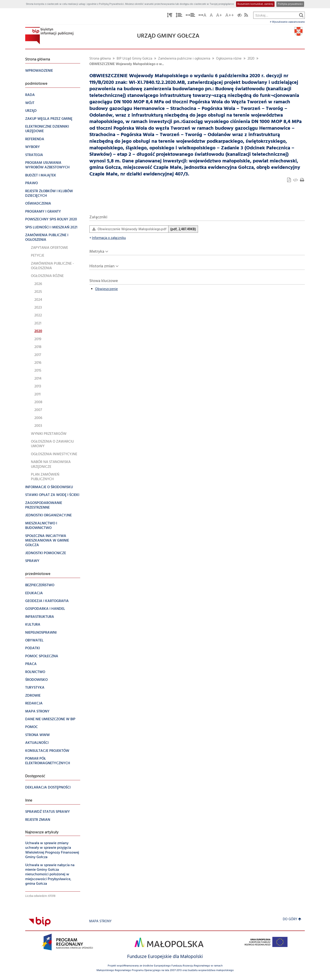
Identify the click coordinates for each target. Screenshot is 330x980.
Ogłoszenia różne (229, 59)
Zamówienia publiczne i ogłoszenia (184, 59)
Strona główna (100, 59)
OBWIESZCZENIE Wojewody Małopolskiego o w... (127, 64)
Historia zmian (102, 266)
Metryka (97, 252)
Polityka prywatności (290, 4)
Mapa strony (100, 921)
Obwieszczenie (106, 289)
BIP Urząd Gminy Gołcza (134, 59)
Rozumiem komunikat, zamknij (255, 4)
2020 (251, 59)
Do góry (292, 919)
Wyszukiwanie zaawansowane (287, 22)
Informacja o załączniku (108, 238)
